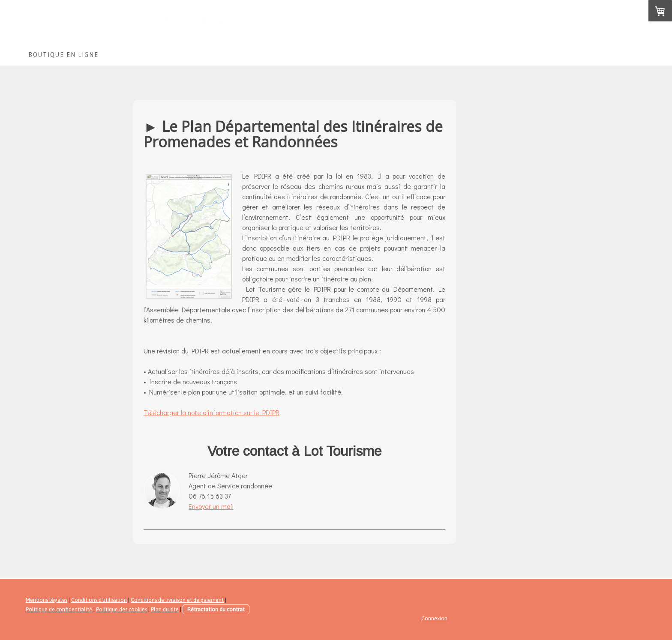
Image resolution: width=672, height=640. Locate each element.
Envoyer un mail (211, 506)
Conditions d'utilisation (99, 600)
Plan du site (165, 609)
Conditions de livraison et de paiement (177, 600)
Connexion (434, 618)
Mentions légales (46, 600)
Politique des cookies (121, 609)
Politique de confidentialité (59, 609)
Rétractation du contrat (216, 609)
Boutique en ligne (63, 55)
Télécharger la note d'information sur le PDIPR (211, 412)
